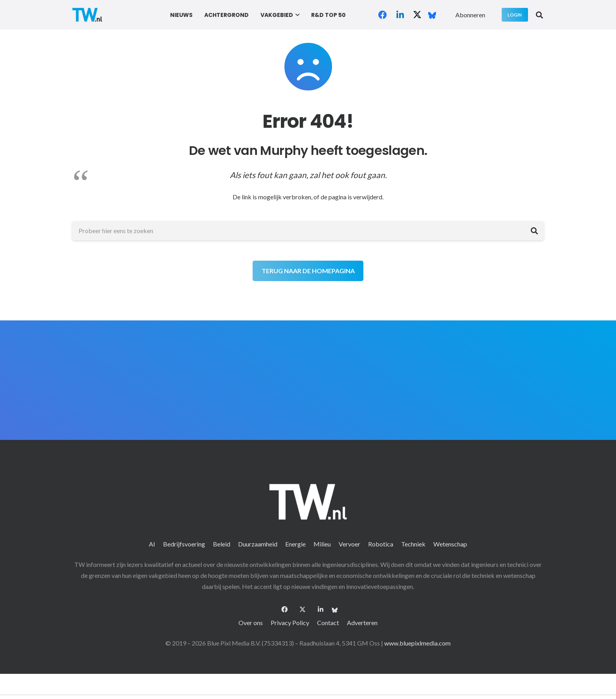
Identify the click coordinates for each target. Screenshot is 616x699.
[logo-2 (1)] (87, 15)
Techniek (413, 544)
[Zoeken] (534, 231)
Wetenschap (450, 544)
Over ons (251, 623)
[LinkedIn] (400, 15)
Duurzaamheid (258, 544)
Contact (328, 623)
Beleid (222, 544)
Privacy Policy (290, 623)
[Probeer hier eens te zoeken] (308, 231)
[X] (417, 15)
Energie (295, 544)
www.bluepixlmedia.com (417, 643)
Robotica (381, 544)
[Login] (515, 15)
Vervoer (349, 544)
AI (152, 544)
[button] (296, 15)
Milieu (322, 544)
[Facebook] (383, 15)
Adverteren (362, 623)
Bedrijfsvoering (184, 544)
